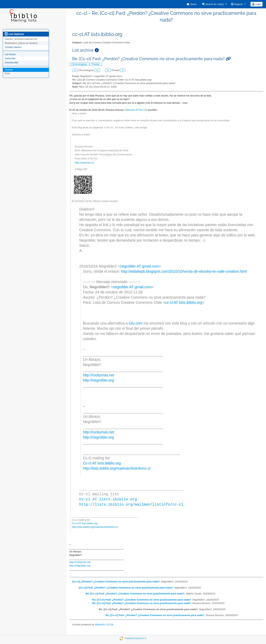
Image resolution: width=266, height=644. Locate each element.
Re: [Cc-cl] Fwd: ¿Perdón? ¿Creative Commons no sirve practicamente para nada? (135, 594)
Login (256, 4)
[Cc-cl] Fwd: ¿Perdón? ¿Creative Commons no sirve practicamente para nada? (126, 588)
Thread (96, 64)
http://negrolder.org (98, 380)
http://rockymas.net (99, 375)
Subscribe (10, 58)
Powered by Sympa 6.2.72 (135, 638)
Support (237, 4)
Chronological (79, 64)
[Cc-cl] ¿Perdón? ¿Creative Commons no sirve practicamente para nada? (116, 582)
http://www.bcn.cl (84, 163)
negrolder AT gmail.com (140, 266)
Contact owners (13, 47)
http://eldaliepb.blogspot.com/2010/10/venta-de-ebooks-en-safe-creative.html (184, 271)
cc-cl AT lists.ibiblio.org (184, 302)
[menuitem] (191, 4)
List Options (14, 34)
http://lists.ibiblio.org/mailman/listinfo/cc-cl (117, 468)
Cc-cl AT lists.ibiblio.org (102, 463)
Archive (9, 70)
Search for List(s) (213, 4)
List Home (10, 54)
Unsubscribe (11, 62)
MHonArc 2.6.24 (104, 624)
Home (191, 4)
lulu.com (136, 323)
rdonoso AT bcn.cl (136, 110)
